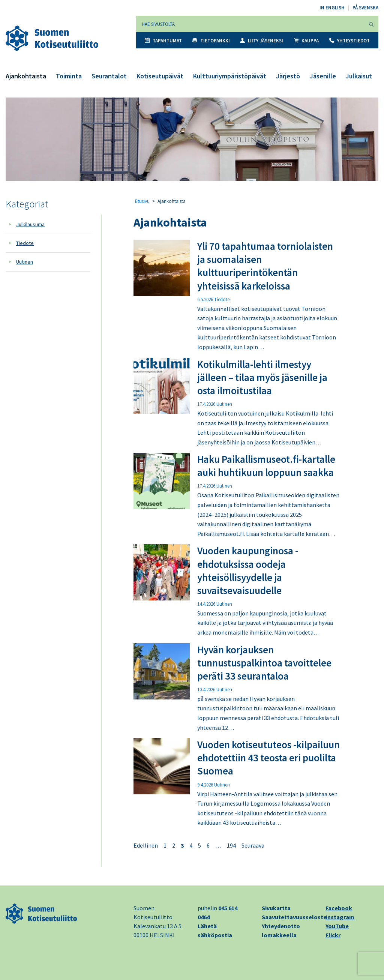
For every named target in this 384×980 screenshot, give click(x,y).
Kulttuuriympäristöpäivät (230, 76)
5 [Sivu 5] (199, 845)
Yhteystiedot (349, 41)
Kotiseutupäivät (160, 76)
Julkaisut (359, 76)
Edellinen (146, 845)
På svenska (365, 8)
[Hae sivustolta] (250, 24)
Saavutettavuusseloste (294, 917)
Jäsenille (323, 76)
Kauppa (306, 41)
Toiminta (69, 76)
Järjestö (288, 76)
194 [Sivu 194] (231, 845)
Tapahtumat (163, 41)
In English (332, 8)
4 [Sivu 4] (191, 845)
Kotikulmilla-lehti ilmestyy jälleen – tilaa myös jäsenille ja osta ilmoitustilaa (262, 377)
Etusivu (142, 201)
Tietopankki (211, 41)
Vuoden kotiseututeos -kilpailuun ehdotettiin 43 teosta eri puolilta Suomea (268, 758)
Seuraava (253, 845)
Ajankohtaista (26, 76)
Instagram (340, 917)
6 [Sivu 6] (208, 845)
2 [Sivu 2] (174, 845)
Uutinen (25, 262)
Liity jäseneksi (262, 41)
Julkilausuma (30, 224)
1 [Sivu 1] (165, 845)
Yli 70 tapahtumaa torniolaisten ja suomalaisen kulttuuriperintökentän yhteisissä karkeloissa (265, 266)
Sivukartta (276, 908)
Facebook (339, 908)
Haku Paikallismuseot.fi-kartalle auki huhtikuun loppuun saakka (266, 466)
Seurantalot (109, 76)
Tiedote (25, 243)
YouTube (337, 926)
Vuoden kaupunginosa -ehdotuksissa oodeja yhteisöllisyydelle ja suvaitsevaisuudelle (248, 570)
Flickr (333, 935)
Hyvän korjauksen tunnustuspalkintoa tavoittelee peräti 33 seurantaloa (264, 663)
